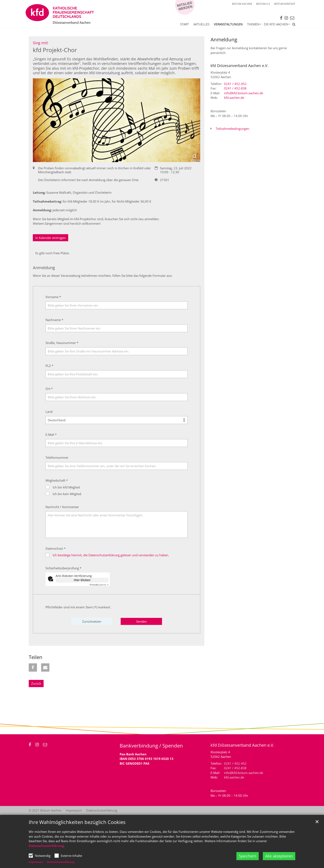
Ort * (49, 389)
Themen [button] (253, 24)
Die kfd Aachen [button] (276, 24)
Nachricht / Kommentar (62, 507)
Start (185, 24)
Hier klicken (82, 580)
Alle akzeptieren (279, 856)
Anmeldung (224, 39)
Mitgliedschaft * (57, 480)
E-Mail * (51, 435)
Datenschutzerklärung (46, 846)
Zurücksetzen (92, 621)
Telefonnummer (57, 457)
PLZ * (49, 366)
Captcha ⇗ (99, 585)
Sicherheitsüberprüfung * (63, 568)
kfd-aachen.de (234, 98)
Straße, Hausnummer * (62, 343)
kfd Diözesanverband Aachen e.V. (239, 66)
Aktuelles (201, 24)
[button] (293, 25)
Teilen (36, 657)
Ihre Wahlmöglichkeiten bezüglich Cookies (77, 822)
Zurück (36, 683)
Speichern (248, 856)
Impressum (36, 862)
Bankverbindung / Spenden (151, 746)
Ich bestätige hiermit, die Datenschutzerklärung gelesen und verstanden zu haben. (111, 555)
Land (49, 412)
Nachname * (54, 320)
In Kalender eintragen (51, 238)
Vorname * (53, 297)
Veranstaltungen (228, 24)
